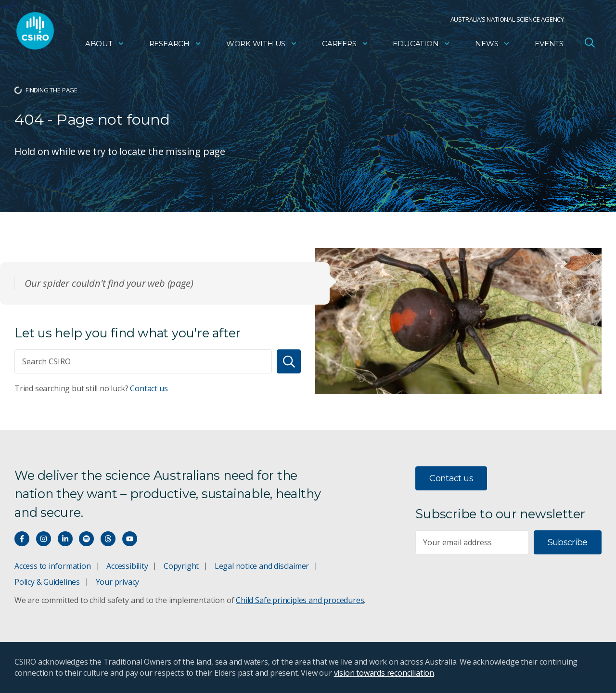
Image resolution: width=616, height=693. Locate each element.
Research (175, 46)
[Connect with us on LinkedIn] (65, 539)
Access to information (53, 566)
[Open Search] (590, 45)
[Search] (289, 361)
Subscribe (568, 542)
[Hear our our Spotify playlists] (86, 539)
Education (422, 46)
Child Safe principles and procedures (300, 600)
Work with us (262, 46)
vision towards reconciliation (384, 673)
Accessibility (127, 566)
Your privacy (117, 582)
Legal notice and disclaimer (262, 566)
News (493, 46)
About (105, 46)
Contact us (149, 388)
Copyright (181, 566)
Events (549, 46)
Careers (345, 46)
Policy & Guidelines (47, 582)
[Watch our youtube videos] (130, 539)
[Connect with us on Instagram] (44, 539)
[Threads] (108, 539)
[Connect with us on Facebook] (22, 539)
